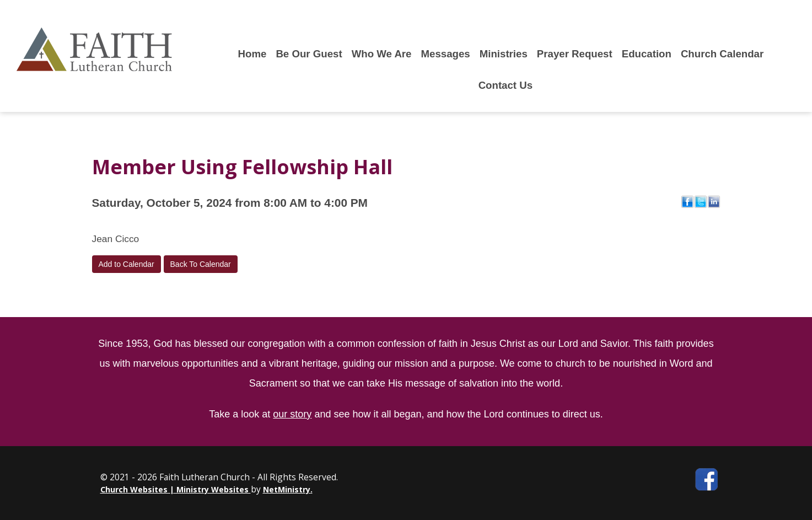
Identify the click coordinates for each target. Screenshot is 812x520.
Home (252, 54)
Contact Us (506, 85)
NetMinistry (287, 489)
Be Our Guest (309, 54)
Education (647, 54)
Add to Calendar (127, 264)
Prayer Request (575, 54)
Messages (446, 54)
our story (292, 414)
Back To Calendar (201, 264)
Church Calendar (722, 54)
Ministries (504, 54)
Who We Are (382, 54)
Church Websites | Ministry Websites (176, 489)
